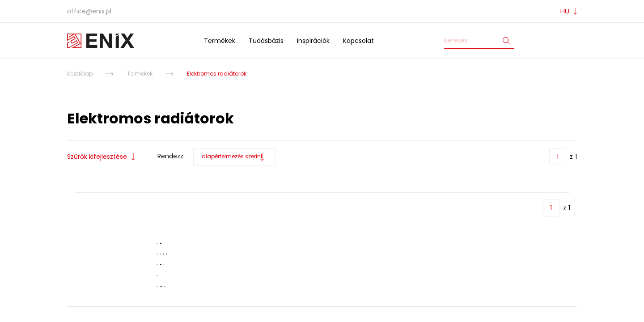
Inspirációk (313, 41)
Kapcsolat (358, 41)
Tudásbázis (266, 41)
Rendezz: (171, 156)
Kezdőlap (80, 74)
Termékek (220, 41)
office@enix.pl (89, 11)
